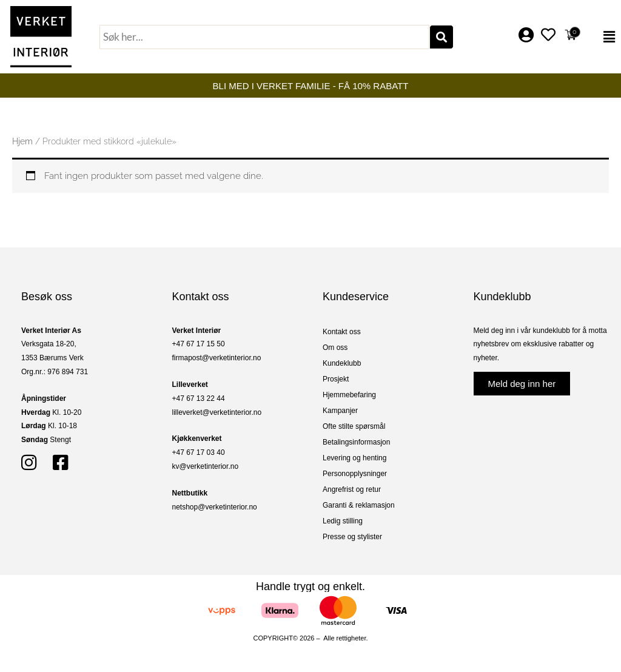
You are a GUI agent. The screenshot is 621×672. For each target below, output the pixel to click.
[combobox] (264, 37)
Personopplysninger (355, 474)
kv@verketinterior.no (206, 466)
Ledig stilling (343, 521)
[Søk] (441, 37)
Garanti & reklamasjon (359, 505)
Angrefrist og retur (352, 489)
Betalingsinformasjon (356, 442)
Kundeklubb (342, 363)
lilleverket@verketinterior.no (217, 412)
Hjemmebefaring (349, 395)
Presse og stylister (352, 537)
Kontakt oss (342, 332)
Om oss (335, 348)
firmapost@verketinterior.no (217, 358)
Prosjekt (336, 379)
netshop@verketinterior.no (215, 507)
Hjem (22, 141)
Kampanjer (340, 411)
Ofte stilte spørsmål (354, 426)
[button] (603, 37)
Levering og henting (354, 458)
